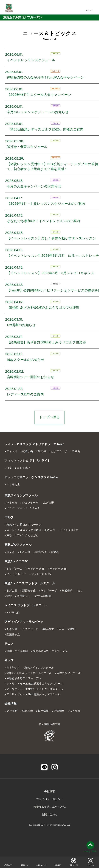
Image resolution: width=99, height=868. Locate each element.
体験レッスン (74, 865)
